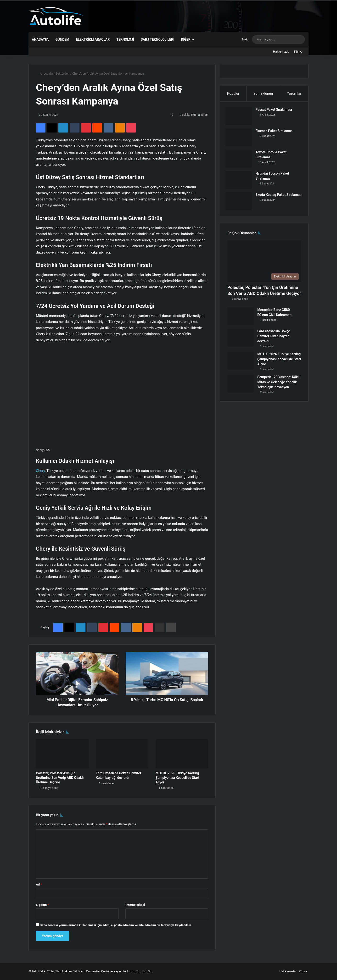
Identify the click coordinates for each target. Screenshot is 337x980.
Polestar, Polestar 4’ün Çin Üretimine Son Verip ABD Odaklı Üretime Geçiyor (60, 778)
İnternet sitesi (135, 905)
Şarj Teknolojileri (157, 39)
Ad (39, 884)
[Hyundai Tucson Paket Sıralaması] (241, 182)
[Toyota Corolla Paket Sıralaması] (241, 161)
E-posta (42, 905)
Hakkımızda (281, 52)
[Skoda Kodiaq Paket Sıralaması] (241, 203)
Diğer (186, 39)
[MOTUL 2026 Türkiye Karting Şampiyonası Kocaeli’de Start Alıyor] (182, 754)
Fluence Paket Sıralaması (276, 133)
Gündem (62, 39)
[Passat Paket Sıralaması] (241, 118)
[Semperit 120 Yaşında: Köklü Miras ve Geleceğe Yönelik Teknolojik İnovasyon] (241, 387)
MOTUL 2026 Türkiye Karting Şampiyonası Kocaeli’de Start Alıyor (177, 778)
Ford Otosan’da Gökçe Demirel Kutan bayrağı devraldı (274, 340)
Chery (40, 471)
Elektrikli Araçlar (93, 39)
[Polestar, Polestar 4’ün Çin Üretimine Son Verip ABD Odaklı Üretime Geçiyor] (62, 754)
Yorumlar (294, 94)
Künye (298, 52)
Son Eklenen (263, 94)
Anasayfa (40, 39)
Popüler (233, 94)
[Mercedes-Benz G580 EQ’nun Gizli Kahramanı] (241, 320)
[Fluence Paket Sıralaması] (241, 139)
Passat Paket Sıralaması (275, 111)
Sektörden (62, 74)
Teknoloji (125, 39)
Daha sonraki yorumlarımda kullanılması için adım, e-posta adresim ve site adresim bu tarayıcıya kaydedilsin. (116, 925)
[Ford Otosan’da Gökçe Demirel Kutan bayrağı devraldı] (122, 754)
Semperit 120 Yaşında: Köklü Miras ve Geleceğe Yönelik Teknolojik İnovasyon (279, 386)
